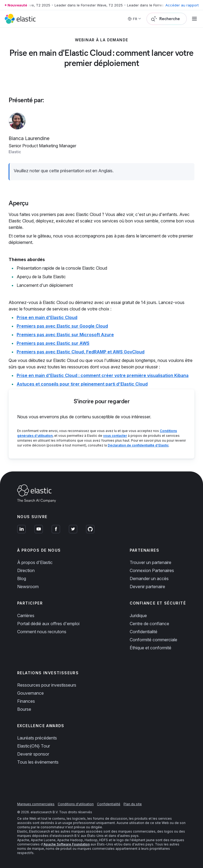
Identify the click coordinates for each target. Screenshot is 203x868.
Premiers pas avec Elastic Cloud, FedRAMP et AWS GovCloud (81, 352)
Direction (26, 570)
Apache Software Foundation (67, 844)
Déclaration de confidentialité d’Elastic (138, 445)
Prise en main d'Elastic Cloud (47, 317)
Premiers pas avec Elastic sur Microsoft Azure (65, 335)
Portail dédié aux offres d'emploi (48, 624)
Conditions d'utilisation (76, 804)
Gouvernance (30, 693)
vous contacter (115, 436)
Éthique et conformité (151, 648)
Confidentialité (144, 632)
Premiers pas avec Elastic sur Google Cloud (62, 326)
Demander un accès (149, 578)
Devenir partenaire (147, 587)
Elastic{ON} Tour (34, 746)
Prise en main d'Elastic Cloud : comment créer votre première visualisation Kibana (103, 375)
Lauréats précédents (37, 738)
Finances (26, 701)
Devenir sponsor (33, 754)
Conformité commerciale (153, 640)
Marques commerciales (36, 804)
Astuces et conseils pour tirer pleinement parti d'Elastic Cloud (82, 384)
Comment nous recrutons (42, 632)
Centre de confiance (149, 624)
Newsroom (28, 587)
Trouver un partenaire (151, 562)
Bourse (24, 709)
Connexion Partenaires (152, 570)
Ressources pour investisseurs (47, 685)
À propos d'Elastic (35, 562)
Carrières (26, 616)
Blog (22, 578)
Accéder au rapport (182, 5)
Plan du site (133, 804)
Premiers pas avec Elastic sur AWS (53, 343)
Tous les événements (38, 762)
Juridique (138, 616)
